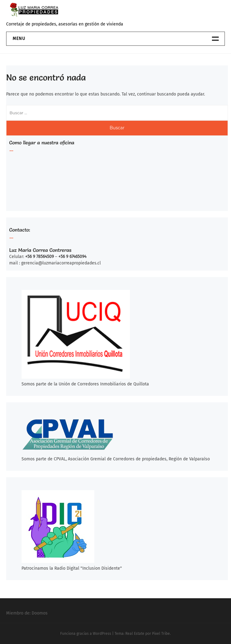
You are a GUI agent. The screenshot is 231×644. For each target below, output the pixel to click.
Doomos (40, 613)
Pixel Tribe (161, 634)
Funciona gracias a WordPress (86, 634)
